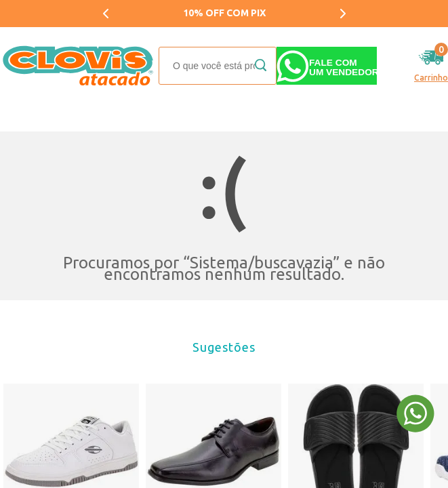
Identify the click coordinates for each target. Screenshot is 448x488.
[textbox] (218, 66)
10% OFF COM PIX (224, 13)
